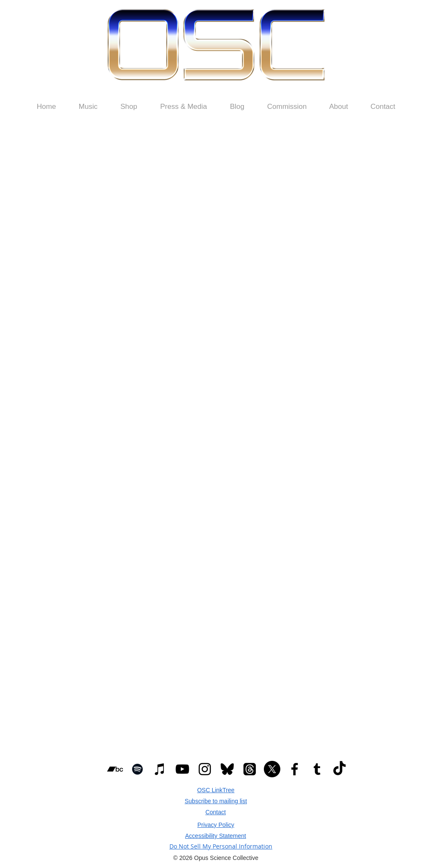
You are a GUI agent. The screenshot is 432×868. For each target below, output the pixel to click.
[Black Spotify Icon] (137, 769)
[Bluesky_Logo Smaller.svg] (227, 769)
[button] (129, 107)
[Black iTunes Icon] (160, 769)
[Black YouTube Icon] (182, 769)
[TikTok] (339, 769)
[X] (272, 769)
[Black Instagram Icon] (205, 769)
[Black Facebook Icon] (295, 769)
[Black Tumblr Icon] (317, 769)
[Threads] (250, 769)
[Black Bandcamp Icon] (115, 769)
